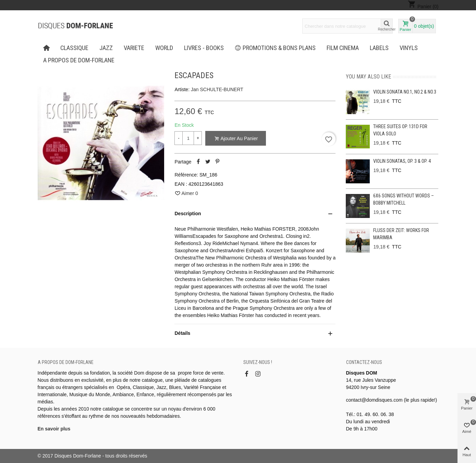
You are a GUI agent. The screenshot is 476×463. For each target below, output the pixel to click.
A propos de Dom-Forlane (79, 60)
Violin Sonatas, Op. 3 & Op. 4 (402, 161)
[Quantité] (188, 138)
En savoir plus (54, 429)
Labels (379, 48)
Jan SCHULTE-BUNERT (217, 89)
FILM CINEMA (343, 48)
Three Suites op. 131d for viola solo (400, 130)
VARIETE (134, 48)
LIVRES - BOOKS (204, 48)
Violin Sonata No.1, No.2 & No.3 (405, 92)
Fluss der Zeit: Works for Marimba (401, 234)
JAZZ (106, 48)
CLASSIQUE (74, 48)
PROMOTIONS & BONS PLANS (275, 48)
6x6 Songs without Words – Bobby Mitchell (404, 199)
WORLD (164, 48)
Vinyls (409, 48)
